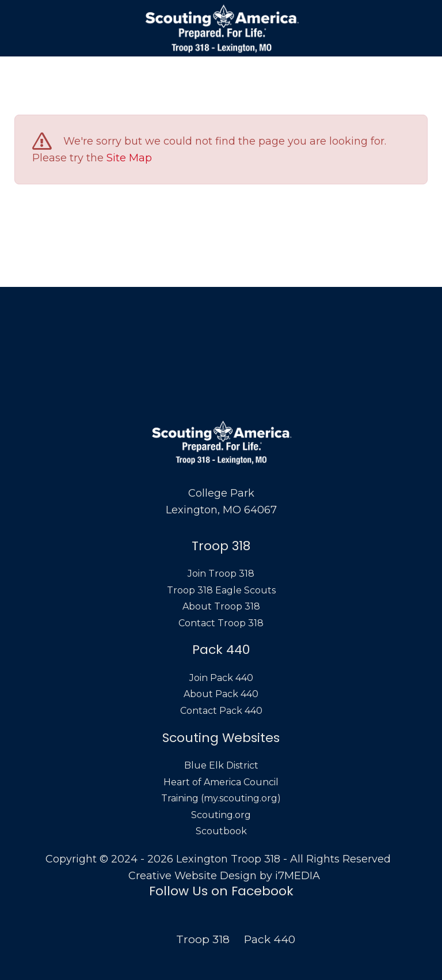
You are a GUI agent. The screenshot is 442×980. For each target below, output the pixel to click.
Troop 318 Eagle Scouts (221, 590)
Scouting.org (221, 815)
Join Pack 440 (221, 678)
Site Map (129, 158)
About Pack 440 (221, 694)
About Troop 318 (221, 606)
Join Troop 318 (221, 574)
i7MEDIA (298, 876)
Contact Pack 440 (221, 711)
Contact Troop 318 (221, 623)
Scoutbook (221, 831)
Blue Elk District (221, 765)
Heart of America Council (221, 782)
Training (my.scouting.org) (221, 798)
